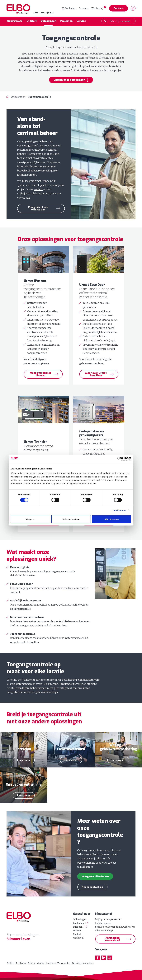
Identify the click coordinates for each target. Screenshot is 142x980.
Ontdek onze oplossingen (69, 80)
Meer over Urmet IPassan (40, 374)
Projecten (66, 21)
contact (38, 190)
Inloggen (78, 927)
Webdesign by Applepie (83, 963)
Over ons (84, 8)
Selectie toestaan (71, 519)
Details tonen (119, 510)
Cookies (10, 963)
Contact (118, 8)
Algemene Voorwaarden (59, 963)
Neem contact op (92, 887)
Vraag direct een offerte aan (38, 209)
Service (81, 21)
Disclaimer (21, 963)
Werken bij (97, 8)
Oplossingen (48, 21)
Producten (69, 8)
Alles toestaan (112, 519)
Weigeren (30, 519)
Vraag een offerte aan (95, 877)
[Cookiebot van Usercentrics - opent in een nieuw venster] (119, 459)
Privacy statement (37, 963)
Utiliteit (32, 21)
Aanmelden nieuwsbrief (113, 939)
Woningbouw (14, 21)
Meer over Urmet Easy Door (96, 374)
